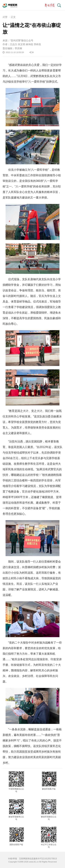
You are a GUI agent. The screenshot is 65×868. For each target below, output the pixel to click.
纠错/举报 (13, 859)
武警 (5, 17)
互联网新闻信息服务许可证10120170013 (38, 859)
